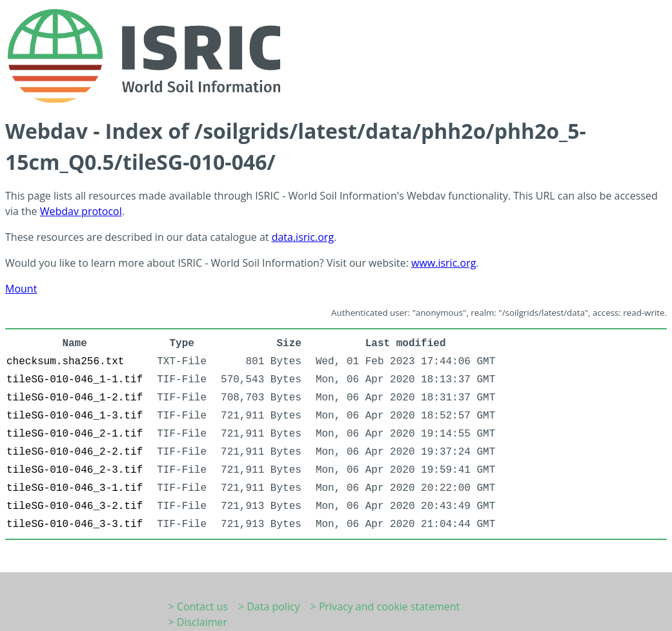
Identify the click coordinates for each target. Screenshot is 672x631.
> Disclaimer (198, 622)
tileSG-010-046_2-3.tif (75, 470)
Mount (21, 289)
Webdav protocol (81, 211)
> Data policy (269, 606)
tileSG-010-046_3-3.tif (75, 524)
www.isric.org (443, 263)
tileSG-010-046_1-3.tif (75, 416)
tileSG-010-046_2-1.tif (75, 434)
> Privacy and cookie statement (385, 606)
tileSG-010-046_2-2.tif (75, 452)
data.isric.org (303, 237)
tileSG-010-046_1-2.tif (75, 398)
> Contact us (198, 606)
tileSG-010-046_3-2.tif (75, 506)
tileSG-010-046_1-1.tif (75, 380)
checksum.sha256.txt (65, 362)
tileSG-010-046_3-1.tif (75, 488)
